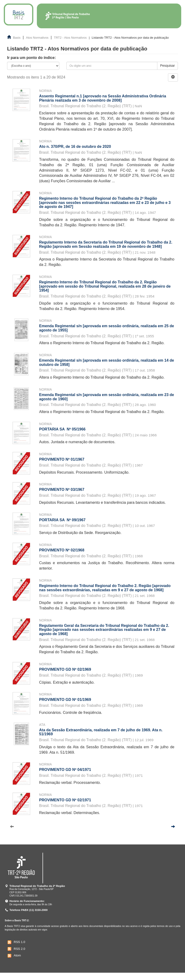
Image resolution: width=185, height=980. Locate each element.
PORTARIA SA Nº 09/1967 (62, 520)
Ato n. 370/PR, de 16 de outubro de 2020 (75, 147)
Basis (17, 38)
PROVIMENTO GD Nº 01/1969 (65, 700)
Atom (14, 956)
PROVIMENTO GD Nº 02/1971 (65, 800)
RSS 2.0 (16, 949)
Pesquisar (168, 66)
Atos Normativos (37, 38)
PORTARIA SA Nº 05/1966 (62, 429)
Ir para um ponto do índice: (31, 58)
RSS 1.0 (16, 942)
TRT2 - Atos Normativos (70, 38)
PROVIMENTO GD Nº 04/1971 (65, 770)
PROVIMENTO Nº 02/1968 (62, 550)
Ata (42, 725)
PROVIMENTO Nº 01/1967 (62, 459)
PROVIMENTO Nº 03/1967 (62, 490)
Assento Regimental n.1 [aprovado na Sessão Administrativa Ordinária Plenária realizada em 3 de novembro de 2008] (103, 98)
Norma (46, 91)
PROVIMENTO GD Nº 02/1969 (65, 669)
